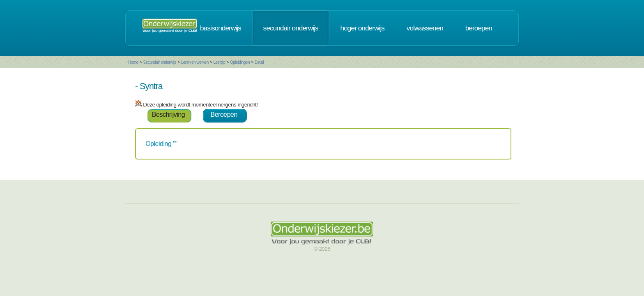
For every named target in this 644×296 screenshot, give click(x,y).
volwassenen (474, 30)
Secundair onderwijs (110, 67)
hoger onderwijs (412, 30)
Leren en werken (146, 67)
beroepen (528, 30)
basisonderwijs (270, 30)
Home (84, 67)
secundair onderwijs (340, 30)
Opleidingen (191, 67)
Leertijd (170, 67)
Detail (210, 67)
